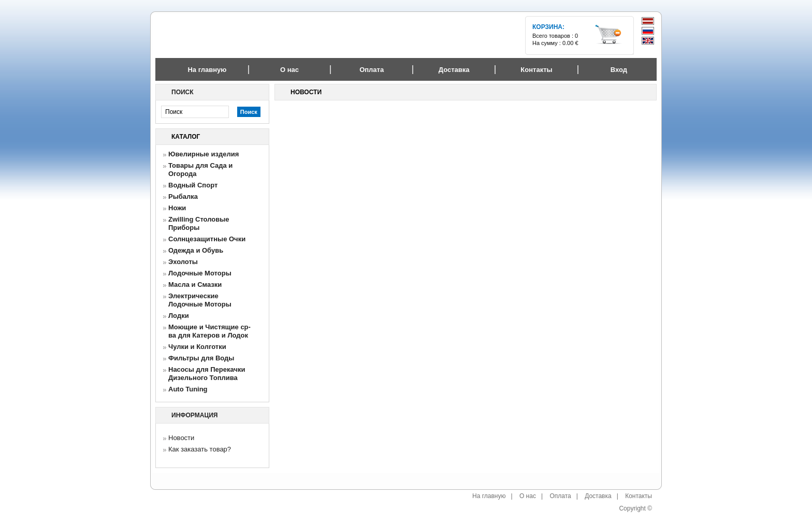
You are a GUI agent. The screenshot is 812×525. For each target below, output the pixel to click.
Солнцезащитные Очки (207, 239)
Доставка (598, 496)
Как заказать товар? (200, 449)
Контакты (639, 496)
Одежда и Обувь (196, 250)
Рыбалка (183, 196)
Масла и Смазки (195, 285)
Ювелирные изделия (204, 154)
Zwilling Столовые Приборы (199, 223)
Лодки (179, 316)
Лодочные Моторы (200, 273)
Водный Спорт (193, 185)
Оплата (560, 496)
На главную (207, 70)
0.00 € (570, 43)
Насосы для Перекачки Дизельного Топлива (207, 374)
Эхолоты (183, 262)
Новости (181, 438)
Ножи (177, 208)
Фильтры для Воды (201, 358)
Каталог (186, 137)
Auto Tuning (188, 389)
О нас (528, 496)
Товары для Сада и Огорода (200, 170)
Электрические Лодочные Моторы (200, 300)
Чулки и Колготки (197, 347)
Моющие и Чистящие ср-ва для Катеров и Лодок (209, 331)
